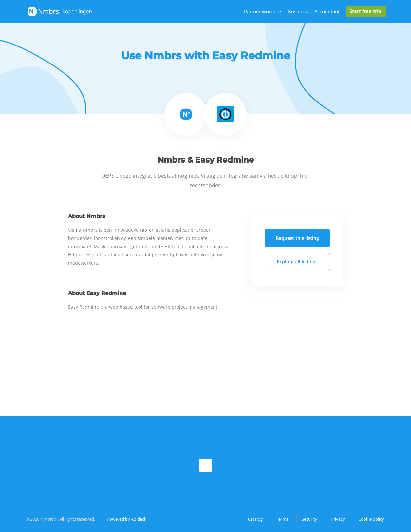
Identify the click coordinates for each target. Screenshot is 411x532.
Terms (282, 519)
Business (298, 11)
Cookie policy (371, 519)
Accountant (327, 11)
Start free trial (366, 11)
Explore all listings (297, 261)
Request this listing (297, 238)
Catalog (255, 519)
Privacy (338, 519)
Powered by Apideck (127, 519)
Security (309, 519)
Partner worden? (263, 11)
